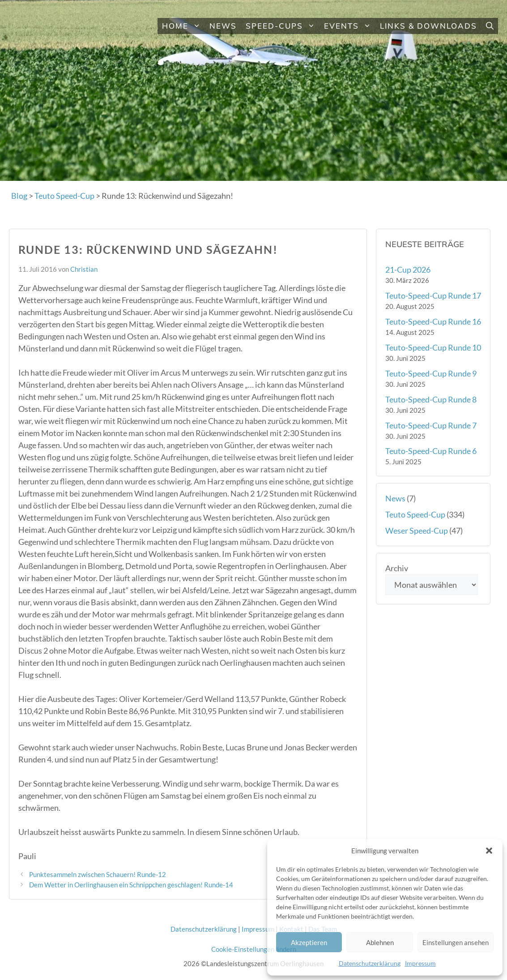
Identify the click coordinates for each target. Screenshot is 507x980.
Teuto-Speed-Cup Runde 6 (431, 451)
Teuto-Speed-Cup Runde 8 (431, 399)
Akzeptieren (309, 942)
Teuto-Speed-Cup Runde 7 (431, 425)
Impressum (420, 963)
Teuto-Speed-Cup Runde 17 (433, 295)
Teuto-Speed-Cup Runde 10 (433, 347)
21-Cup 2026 (408, 270)
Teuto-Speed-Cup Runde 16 (433, 321)
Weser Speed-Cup (417, 531)
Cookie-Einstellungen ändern (254, 949)
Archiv (397, 568)
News (223, 26)
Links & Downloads (428, 26)
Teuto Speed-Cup (415, 514)
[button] (489, 851)
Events (350, 26)
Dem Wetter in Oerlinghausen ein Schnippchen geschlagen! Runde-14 (131, 885)
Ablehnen (380, 942)
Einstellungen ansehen (456, 942)
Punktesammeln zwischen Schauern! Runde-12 (98, 874)
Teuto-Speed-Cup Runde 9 (431, 373)
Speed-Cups (283, 26)
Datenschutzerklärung (370, 963)
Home (183, 26)
